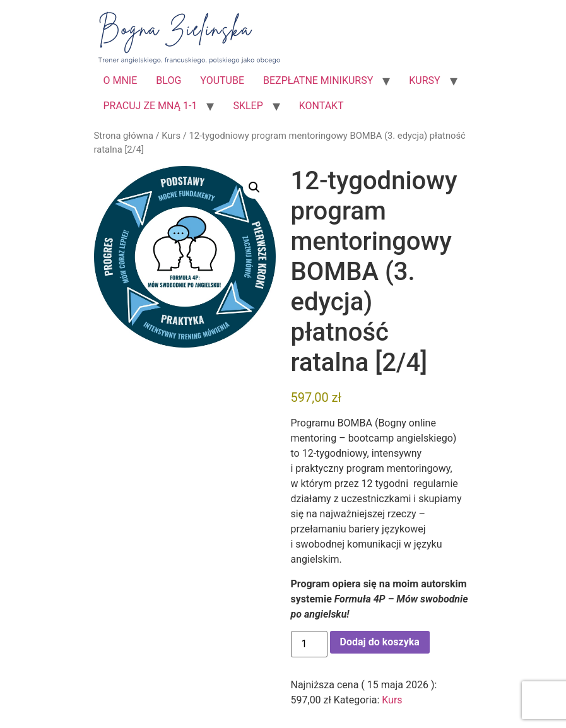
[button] (254, 187)
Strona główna (124, 136)
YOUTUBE (222, 80)
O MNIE (121, 80)
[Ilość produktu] (309, 644)
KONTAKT (321, 106)
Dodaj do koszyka (380, 642)
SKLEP (248, 106)
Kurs (171, 136)
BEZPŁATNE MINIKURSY (318, 80)
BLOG (168, 80)
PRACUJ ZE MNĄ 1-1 (150, 106)
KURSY (424, 80)
